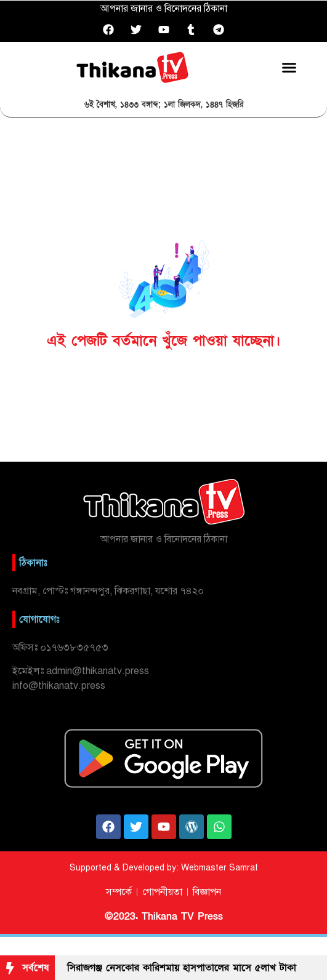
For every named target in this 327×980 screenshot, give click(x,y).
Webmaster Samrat (220, 868)
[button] (289, 67)
